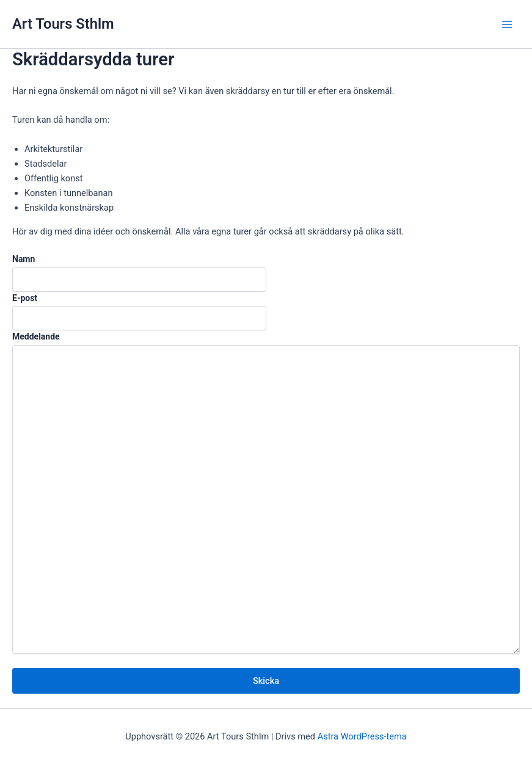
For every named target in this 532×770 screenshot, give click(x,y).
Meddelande (36, 336)
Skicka (266, 681)
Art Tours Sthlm (63, 24)
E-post (25, 298)
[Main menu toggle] (507, 24)
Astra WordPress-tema (362, 736)
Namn (24, 259)
